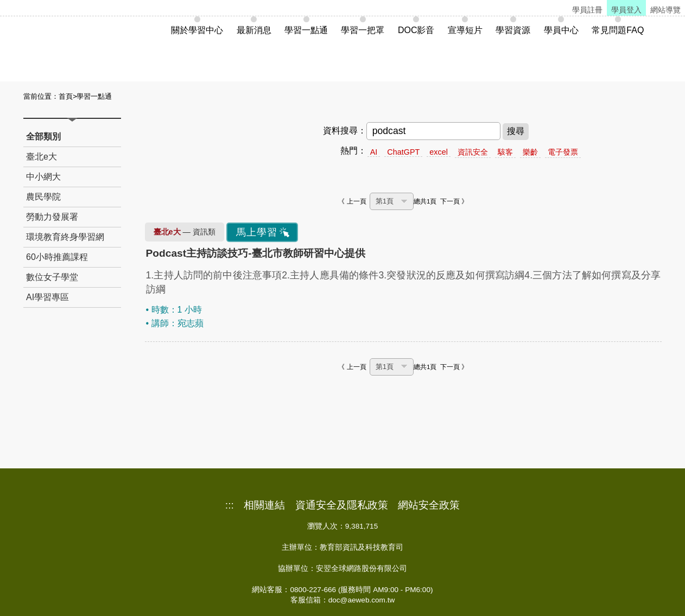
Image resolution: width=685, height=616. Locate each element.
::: (230, 505)
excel (439, 152)
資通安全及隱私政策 (342, 505)
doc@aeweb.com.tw (362, 600)
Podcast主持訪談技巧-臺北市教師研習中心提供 (256, 253)
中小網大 (43, 177)
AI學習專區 (47, 297)
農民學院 (43, 197)
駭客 (505, 152)
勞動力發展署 (52, 217)
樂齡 (530, 152)
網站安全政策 (429, 505)
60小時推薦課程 (57, 257)
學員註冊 (587, 10)
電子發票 (563, 152)
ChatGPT (403, 152)
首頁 (66, 96)
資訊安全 (473, 152)
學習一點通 (94, 96)
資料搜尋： (345, 131)
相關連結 (264, 505)
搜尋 (516, 131)
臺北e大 (42, 157)
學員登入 (626, 10)
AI (374, 152)
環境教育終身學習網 (65, 237)
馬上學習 (257, 232)
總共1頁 (425, 201)
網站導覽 (665, 10)
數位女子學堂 (52, 277)
